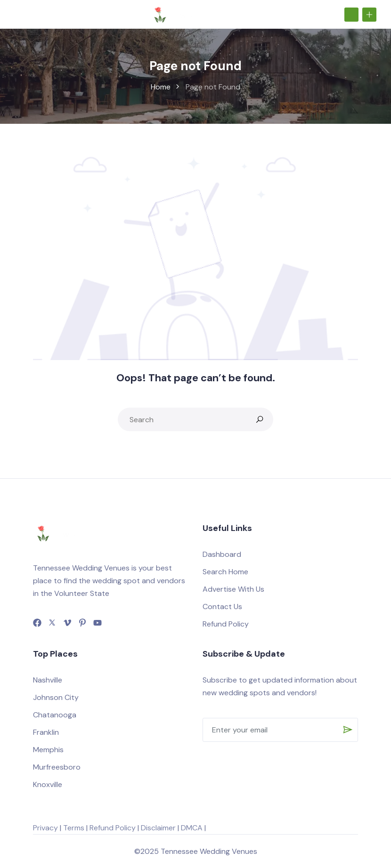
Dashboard (222, 554)
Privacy (45, 828)
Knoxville (48, 784)
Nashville (48, 680)
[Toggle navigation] (18, 14)
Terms (74, 828)
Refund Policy (226, 624)
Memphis (48, 750)
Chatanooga (55, 715)
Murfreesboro (57, 767)
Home (161, 87)
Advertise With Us (233, 589)
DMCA (192, 828)
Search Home (225, 572)
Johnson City (56, 697)
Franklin (46, 732)
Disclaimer (158, 828)
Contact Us (222, 607)
